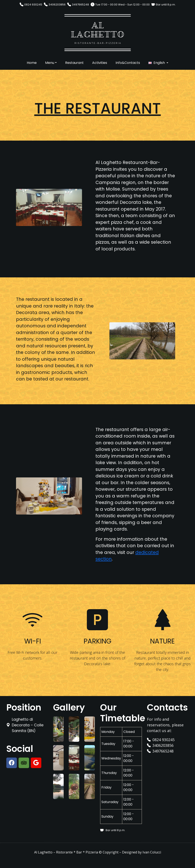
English (159, 63)
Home (32, 63)
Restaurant (74, 63)
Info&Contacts (128, 63)
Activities (100, 63)
